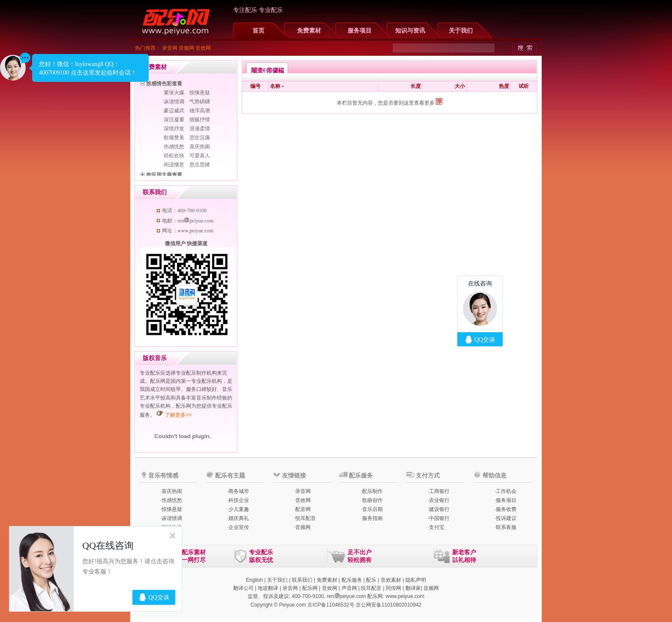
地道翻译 (268, 588)
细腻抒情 (200, 120)
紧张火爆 (174, 93)
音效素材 (391, 580)
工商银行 (439, 491)
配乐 (371, 580)
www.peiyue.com (405, 596)
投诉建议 (506, 518)
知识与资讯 (410, 31)
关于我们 (461, 31)
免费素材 (309, 31)
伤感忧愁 (174, 147)
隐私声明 (416, 580)
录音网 (170, 48)
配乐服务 (352, 580)
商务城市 (239, 491)
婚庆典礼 (239, 518)
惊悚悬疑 (200, 93)
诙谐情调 (174, 102)
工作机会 (506, 491)
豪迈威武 (174, 111)
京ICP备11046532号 (331, 605)
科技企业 (239, 500)
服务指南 (372, 518)
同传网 (393, 588)
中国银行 (439, 518)
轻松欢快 (174, 156)
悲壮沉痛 (200, 138)
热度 (504, 86)
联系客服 (506, 527)
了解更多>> (178, 415)
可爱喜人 (200, 156)
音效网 (203, 48)
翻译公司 (243, 588)
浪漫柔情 (200, 129)
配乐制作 (372, 491)
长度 (416, 86)
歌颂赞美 (174, 138)
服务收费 (506, 509)
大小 (460, 86)
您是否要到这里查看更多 (410, 103)
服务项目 (360, 31)
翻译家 (413, 588)
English (254, 580)
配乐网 (310, 588)
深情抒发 (174, 129)
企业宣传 (239, 527)
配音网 (303, 509)
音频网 (186, 48)
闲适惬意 (174, 165)
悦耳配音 (306, 518)
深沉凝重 (174, 120)
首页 (258, 31)
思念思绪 (200, 165)
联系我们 (302, 580)
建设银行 (439, 509)
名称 (275, 86)
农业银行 (439, 500)
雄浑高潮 (200, 111)
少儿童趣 (239, 509)
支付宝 (437, 527)
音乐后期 (372, 509)
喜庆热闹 (200, 147)
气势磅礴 (200, 102)
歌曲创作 (372, 500)
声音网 (349, 588)
